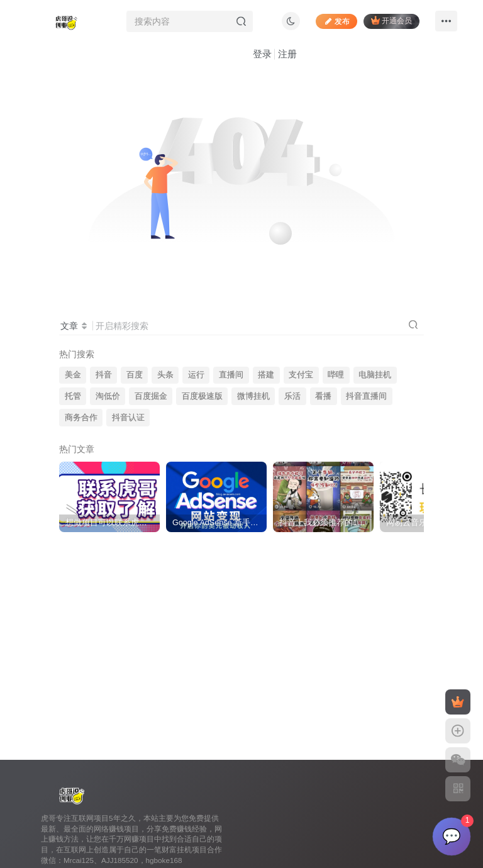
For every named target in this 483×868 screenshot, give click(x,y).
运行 (196, 375)
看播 (323, 396)
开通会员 (391, 20)
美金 (73, 375)
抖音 (104, 375)
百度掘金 (151, 396)
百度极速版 (202, 396)
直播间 (231, 375)
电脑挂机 (375, 375)
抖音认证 (128, 418)
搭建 (266, 375)
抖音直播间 (366, 396)
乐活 (292, 396)
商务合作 (81, 418)
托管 (73, 396)
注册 (287, 54)
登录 (262, 54)
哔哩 (336, 375)
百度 (135, 375)
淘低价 (108, 396)
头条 (165, 375)
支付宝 (301, 375)
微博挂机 (253, 396)
